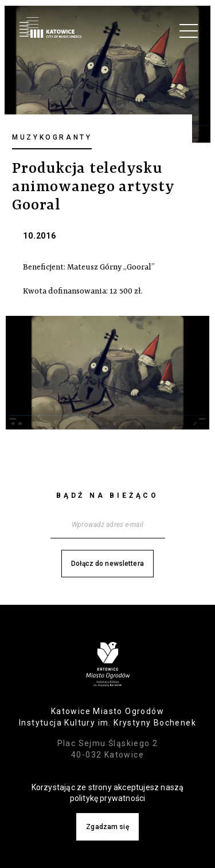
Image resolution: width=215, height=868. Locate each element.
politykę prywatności (108, 798)
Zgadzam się (107, 827)
